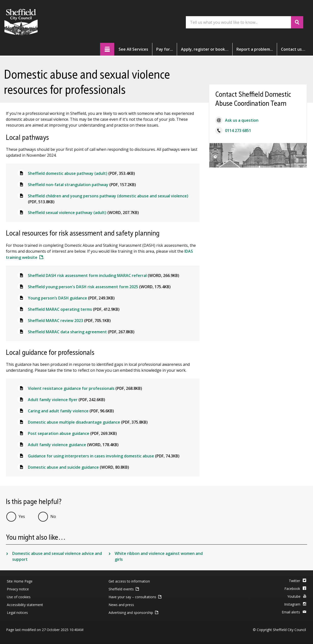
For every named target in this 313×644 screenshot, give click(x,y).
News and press (121, 605)
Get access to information (129, 581)
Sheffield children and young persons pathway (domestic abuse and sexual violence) (108, 199)
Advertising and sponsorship (131, 613)
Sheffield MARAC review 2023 (69, 321)
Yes (22, 516)
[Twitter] (297, 581)
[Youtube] (297, 597)
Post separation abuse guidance (72, 433)
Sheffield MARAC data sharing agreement (81, 332)
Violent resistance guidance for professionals (85, 388)
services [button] (133, 49)
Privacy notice (18, 589)
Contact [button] (293, 49)
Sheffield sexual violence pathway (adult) (83, 213)
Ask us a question (242, 120)
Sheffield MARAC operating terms (74, 309)
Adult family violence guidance (73, 445)
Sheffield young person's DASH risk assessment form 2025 (99, 287)
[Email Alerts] (294, 612)
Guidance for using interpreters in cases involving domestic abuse (104, 456)
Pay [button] (165, 49)
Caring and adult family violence (71, 411)
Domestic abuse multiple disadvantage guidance (88, 422)
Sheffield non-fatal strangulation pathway (82, 185)
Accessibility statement (25, 605)
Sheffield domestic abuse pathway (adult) (81, 173)
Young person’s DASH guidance (71, 298)
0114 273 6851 (238, 131)
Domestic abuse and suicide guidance (78, 467)
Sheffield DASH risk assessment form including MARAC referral (104, 275)
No (53, 516)
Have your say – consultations (132, 597)
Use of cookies (19, 597)
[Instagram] (295, 605)
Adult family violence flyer (67, 400)
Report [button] (255, 49)
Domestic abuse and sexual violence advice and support (57, 556)
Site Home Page (20, 581)
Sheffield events (121, 589)
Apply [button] (205, 49)
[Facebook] (295, 589)
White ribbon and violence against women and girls (159, 556)
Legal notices (17, 613)
